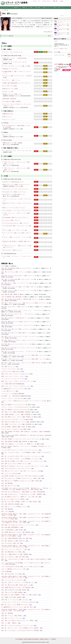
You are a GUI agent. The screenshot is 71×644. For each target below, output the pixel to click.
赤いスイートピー (8, 135)
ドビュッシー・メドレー (9, 119)
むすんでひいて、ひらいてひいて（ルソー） (20, 468)
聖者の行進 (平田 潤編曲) (15, 384)
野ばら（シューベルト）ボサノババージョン (14, 208)
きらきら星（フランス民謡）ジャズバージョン (15, 192)
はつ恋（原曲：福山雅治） (16, 597)
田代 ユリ (4, 623)
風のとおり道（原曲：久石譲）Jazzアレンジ (19, 585)
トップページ (6, 8)
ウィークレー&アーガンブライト (10, 450)
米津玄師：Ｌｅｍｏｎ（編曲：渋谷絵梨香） (20, 414)
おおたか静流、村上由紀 (8, 476)
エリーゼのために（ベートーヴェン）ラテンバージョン (17, 210)
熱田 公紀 (4, 552)
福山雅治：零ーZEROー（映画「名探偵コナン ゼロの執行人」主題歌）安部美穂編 (28, 432)
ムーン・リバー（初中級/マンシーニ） (17, 507)
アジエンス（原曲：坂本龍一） (16, 616)
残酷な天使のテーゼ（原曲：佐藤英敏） (13, 143)
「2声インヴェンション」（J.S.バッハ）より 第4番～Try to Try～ (25, 363)
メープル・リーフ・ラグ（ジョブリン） (29, 450)
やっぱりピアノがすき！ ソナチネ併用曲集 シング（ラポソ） (24, 459)
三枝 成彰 (4, 367)
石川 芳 (4, 530)
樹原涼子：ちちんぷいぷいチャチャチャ (18, 410)
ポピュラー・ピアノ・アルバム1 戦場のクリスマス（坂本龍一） (24, 628)
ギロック (4, 419)
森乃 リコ (4, 580)
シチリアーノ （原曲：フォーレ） (12, 80)
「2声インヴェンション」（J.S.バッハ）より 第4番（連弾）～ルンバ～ (26, 359)
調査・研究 (55, 1)
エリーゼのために (13, 473)
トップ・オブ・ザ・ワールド (17, 379)
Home (17, 639)
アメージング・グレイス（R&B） (20, 389)
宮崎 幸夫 (4, 600)
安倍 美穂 (4, 294)
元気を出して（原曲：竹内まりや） (17, 541)
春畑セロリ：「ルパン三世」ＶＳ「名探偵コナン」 (22, 444)
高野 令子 (4, 435)
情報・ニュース (46, 8)
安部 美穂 (4, 432)
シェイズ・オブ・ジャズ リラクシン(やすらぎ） (24, 602)
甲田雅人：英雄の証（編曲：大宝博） (16, 427)
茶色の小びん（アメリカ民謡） (11, 89)
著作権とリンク (48, 639)
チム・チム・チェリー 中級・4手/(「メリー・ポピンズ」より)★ (24, 471)
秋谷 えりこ (5, 473)
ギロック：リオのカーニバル (14, 429)
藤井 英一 (4, 605)
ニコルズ (4, 391)
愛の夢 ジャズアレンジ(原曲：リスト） (13, 94)
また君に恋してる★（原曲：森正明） (17, 590)
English (62, 1)
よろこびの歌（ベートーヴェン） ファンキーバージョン (22, 352)
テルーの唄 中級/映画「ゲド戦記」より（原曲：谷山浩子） (23, 595)
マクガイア (4, 369)
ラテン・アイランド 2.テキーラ (17, 376)
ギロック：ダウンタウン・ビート (15, 419)
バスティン (4, 398)
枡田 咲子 (4, 446)
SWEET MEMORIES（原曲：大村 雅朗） (19, 538)
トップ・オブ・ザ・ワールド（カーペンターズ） (15, 62)
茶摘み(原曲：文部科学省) (10, 99)
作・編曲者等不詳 (6, 389)
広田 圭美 (4, 590)
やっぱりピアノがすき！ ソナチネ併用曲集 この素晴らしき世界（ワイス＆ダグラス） (30, 453)
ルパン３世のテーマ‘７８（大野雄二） (16, 499)
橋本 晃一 (4, 453)
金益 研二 (4, 502)
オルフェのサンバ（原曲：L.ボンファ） (13, 250)
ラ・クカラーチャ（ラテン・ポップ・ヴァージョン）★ (17, 151)
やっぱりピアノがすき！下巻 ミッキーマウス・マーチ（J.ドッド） (25, 456)
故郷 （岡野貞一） (13, 623)
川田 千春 (4, 592)
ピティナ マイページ (47, 1)
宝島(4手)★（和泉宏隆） (14, 504)
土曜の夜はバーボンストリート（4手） (17, 569)
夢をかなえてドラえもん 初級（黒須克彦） (20, 532)
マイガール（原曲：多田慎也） (16, 592)
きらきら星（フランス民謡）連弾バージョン (14, 195)
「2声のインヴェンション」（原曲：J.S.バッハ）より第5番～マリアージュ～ (27, 303)
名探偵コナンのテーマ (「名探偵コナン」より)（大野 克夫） (23, 497)
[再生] (11, 270)
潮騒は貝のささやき (8, 114)
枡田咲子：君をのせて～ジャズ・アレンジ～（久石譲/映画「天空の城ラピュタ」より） (30, 446)
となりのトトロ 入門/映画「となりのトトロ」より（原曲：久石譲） (24, 478)
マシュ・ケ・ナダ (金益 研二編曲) (13, 394)
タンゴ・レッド (12, 367)
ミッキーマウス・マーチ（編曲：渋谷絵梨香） (21, 424)
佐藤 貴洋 (4, 616)
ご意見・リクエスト (57, 8)
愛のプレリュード (11, 391)
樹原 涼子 (4, 405)
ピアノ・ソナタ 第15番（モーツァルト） (19, 605)
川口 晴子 (4, 538)
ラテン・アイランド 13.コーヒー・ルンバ (20, 386)
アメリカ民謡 (5, 384)
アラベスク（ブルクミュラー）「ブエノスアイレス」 (21, 314)
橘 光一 (4, 499)
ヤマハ (3, 563)
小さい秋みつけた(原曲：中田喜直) (12, 101)
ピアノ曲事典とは (15, 8)
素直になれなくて (17, 371)
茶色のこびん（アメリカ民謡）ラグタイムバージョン (16, 185)
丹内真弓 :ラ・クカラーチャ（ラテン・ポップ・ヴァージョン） (24, 439)
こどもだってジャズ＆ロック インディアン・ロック (21, 625)
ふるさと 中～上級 (8, 91)
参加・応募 (38, 8)
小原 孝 (4, 297)
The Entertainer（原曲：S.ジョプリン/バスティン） (16, 217)
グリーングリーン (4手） (14, 369)
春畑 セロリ (5, 374)
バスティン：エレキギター (15, 398)
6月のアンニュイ (7, 117)
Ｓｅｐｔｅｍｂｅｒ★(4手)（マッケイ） (18, 464)
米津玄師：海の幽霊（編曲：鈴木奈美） (18, 441)
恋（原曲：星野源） (13, 294)
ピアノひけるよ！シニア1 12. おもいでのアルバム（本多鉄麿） (24, 630)
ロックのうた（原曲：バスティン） (12, 220)
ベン (3, 394)
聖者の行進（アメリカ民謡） (15, 552)
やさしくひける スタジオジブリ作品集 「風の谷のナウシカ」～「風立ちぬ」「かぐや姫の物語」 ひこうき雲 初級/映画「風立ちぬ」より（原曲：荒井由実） (26, 489)
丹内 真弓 (4, 268)
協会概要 (20, 639)
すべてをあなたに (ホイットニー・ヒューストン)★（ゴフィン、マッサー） (26, 466)
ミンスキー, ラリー (6, 602)
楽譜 (31, 8)
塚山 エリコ (5, 511)
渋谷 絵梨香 (5, 414)
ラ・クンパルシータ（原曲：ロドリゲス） (18, 600)
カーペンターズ (5, 379)
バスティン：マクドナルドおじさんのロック (19, 407)
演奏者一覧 (25, 8)
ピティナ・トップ (37, 1)
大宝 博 (4, 427)
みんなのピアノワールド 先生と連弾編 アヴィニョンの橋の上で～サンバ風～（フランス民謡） (26, 522)
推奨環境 (54, 639)
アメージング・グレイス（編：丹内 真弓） (22, 607)
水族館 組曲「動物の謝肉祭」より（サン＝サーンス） (17, 83)
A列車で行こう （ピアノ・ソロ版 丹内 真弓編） (15, 58)
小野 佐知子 (5, 488)
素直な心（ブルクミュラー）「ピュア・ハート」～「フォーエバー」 (25, 310)
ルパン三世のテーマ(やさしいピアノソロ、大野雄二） (21, 621)
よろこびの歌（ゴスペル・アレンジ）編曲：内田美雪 (21, 422)
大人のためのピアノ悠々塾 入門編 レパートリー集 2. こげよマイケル (23, 567)
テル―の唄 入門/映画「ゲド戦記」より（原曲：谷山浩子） (23, 502)
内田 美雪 (4, 412)
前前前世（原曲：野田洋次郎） (15, 297)
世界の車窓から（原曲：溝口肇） (15, 530)
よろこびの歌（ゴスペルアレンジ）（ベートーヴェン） (22, 525)
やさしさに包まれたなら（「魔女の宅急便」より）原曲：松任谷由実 (25, 492)
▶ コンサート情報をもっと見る (61, 49)
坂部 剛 (4, 466)
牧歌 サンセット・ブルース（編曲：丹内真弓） (20, 417)
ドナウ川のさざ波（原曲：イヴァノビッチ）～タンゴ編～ (22, 279)
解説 (9, 483)
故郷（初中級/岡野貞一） (14, 527)
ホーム (2, 10)
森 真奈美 (4, 396)
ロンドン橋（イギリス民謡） (10, 86)
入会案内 (25, 639)
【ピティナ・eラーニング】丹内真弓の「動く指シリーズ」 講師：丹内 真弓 (62, 25)
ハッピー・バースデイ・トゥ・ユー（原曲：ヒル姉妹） (17, 66)
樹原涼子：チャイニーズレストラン (17, 405)
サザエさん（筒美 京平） (13, 543)
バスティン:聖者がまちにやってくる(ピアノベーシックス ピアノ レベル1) (26, 401)
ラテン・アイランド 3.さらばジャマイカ (19, 374)
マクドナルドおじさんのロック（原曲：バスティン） (16, 223)
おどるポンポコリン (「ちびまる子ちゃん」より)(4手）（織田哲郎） (25, 494)
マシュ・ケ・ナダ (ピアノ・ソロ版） (18, 549)
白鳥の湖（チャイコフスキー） (11, 69)
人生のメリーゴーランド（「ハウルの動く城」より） (21, 582)
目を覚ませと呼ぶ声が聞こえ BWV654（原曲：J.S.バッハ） (23, 299)
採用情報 (29, 639)
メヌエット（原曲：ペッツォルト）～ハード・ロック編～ (22, 291)
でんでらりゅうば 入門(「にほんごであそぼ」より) (28, 476)
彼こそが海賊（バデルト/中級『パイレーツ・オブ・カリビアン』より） (26, 461)
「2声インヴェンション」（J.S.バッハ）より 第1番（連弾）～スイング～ (27, 355)
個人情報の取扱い (36, 639)
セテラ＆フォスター (6, 371)
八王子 (56, 41)
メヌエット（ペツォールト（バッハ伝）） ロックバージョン (23, 337)
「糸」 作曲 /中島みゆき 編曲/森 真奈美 (18, 396)
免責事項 (42, 639)
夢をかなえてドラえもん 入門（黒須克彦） (20, 587)
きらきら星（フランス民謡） (15, 574)
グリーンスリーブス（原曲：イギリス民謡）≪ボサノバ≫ (22, 287)
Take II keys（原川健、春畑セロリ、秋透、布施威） (14, 514)
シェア (62, 16)
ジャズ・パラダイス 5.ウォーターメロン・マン (21, 381)
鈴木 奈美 (4, 441)
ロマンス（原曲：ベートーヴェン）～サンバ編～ (15, 230)
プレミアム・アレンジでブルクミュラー (13, 52)
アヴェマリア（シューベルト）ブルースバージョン (16, 189)
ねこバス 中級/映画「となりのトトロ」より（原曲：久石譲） (24, 481)
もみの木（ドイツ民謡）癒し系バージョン (14, 182)
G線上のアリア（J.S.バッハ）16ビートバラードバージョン (23, 340)
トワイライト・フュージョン (15, 618)
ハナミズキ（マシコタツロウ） (16, 580)
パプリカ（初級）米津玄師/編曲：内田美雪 (19, 412)
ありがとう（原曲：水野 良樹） (17, 557)
